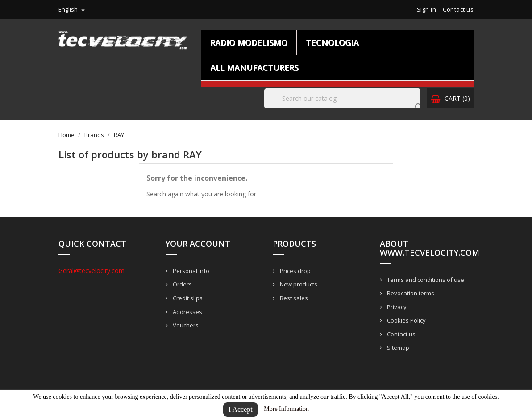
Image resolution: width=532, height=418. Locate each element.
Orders (182, 284)
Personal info (190, 271)
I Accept (241, 409)
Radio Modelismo (249, 42)
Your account (198, 244)
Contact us (458, 9)
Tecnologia (332, 42)
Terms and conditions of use (425, 280)
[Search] (342, 98)
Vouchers (185, 325)
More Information (286, 409)
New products (298, 284)
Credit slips (187, 298)
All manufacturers (254, 67)
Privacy (396, 307)
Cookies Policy (406, 320)
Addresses (187, 312)
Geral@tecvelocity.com (91, 271)
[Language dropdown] (73, 9)
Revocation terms (410, 293)
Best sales (293, 298)
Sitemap (397, 348)
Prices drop (295, 271)
